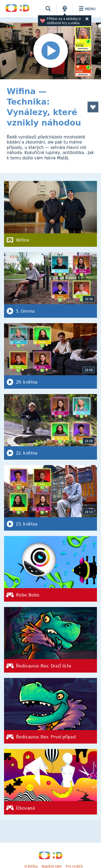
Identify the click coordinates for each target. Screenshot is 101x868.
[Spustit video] (50, 51)
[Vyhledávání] (48, 9)
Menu (86, 9)
